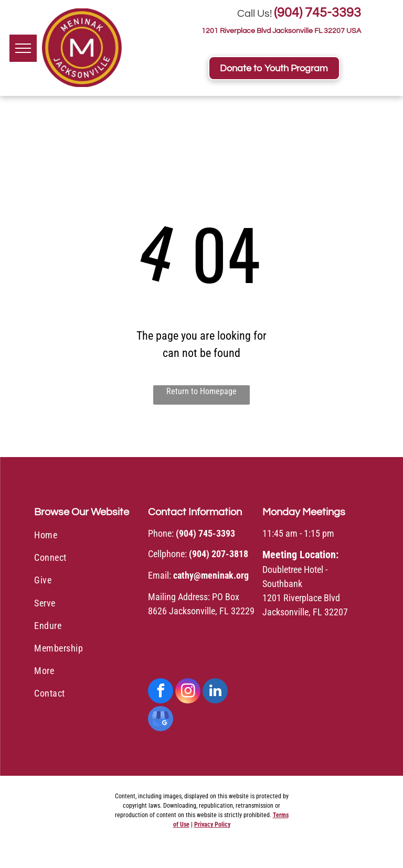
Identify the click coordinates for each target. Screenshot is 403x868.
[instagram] (188, 692)
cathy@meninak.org (211, 575)
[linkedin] (215, 692)
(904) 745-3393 (317, 13)
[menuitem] (87, 536)
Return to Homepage (201, 391)
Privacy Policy (212, 824)
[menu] (23, 48)
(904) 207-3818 (219, 554)
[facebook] (161, 692)
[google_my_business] (161, 720)
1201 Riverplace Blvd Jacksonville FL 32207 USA (281, 31)
